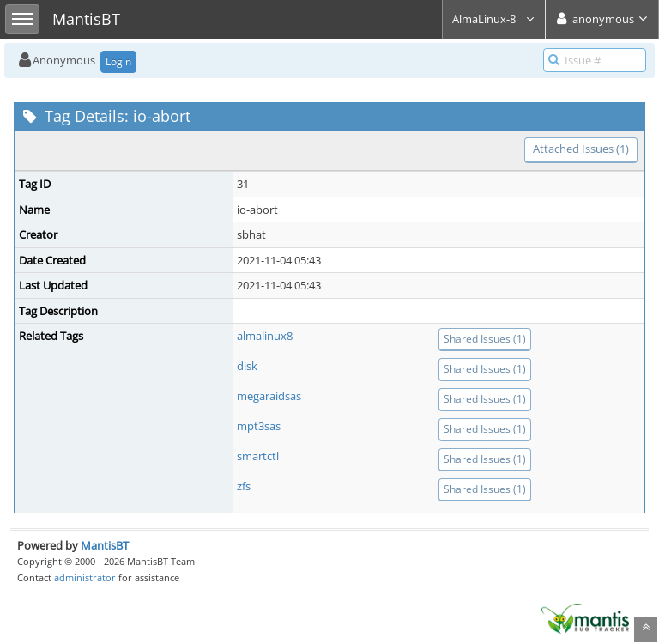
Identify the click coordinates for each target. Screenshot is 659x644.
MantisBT (105, 545)
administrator (85, 577)
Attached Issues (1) (581, 149)
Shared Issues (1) (485, 339)
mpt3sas (259, 426)
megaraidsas (269, 396)
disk (247, 366)
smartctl (258, 456)
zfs (244, 486)
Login (118, 61)
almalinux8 (265, 336)
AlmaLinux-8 (494, 19)
